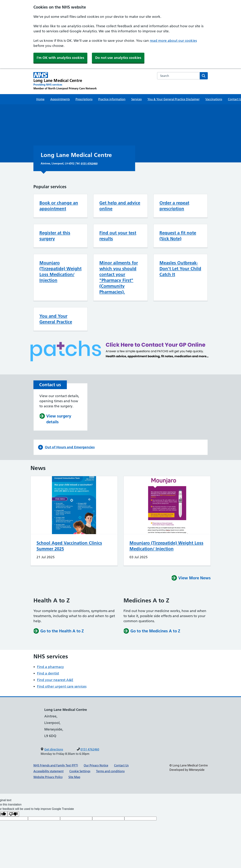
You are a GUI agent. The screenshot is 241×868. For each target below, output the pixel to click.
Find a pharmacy (50, 667)
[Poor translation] (13, 814)
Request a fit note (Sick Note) (178, 236)
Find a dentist (48, 673)
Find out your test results (118, 236)
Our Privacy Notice (96, 765)
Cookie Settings (80, 771)
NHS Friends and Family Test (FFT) (56, 765)
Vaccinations (214, 99)
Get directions (54, 749)
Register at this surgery (55, 236)
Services (136, 99)
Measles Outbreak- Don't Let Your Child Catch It (180, 269)
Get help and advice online (120, 206)
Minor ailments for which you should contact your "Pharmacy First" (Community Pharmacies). (119, 277)
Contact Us (121, 765)
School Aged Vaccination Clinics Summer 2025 (69, 546)
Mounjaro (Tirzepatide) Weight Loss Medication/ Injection (60, 271)
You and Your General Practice (56, 319)
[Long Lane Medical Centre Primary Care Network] (65, 81)
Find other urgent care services (62, 686)
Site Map (74, 777)
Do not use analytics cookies (118, 58)
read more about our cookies (173, 41)
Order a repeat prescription (174, 206)
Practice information (112, 99)
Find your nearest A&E (55, 680)
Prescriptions (84, 99)
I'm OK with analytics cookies (60, 58)
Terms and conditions (110, 771)
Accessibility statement (48, 771)
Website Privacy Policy (48, 777)
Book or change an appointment (59, 206)
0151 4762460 (89, 163)
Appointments (60, 99)
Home (40, 99)
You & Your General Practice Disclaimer (174, 99)
